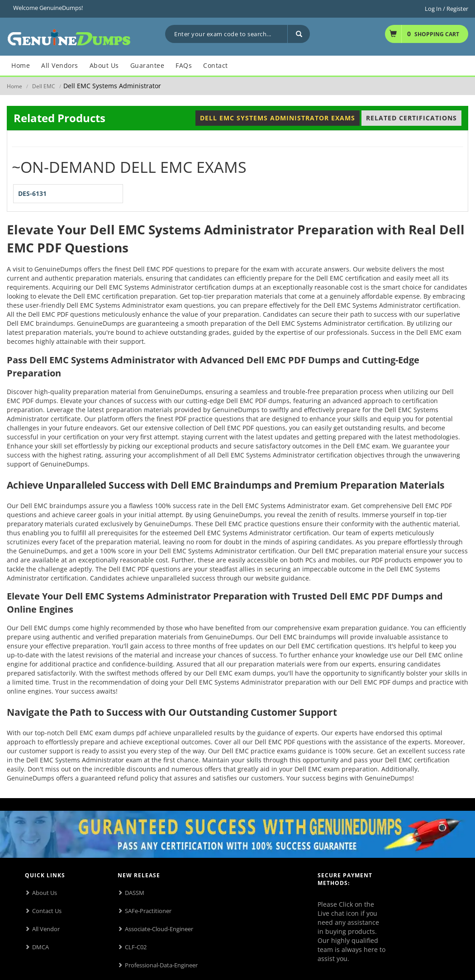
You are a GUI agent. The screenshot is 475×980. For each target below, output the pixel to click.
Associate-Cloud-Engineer (159, 929)
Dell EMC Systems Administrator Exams (278, 118)
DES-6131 (32, 193)
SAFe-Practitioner (148, 911)
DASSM (135, 893)
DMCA (40, 947)
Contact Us (47, 911)
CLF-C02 (136, 947)
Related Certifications (411, 118)
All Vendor (46, 929)
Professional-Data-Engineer (161, 965)
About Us (45, 893)
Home (14, 86)
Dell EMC (44, 86)
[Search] (299, 34)
